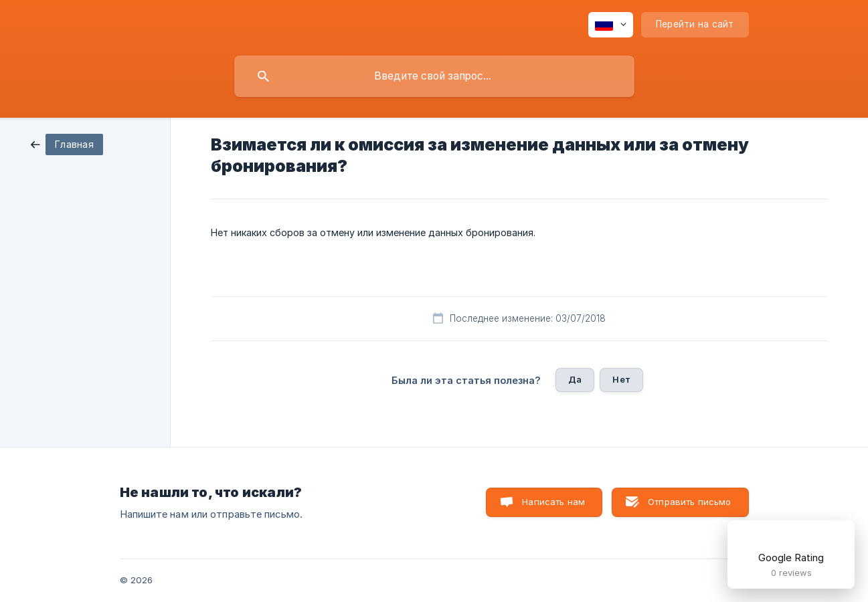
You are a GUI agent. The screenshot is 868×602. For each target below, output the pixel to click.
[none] (611, 25)
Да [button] (575, 379)
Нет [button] (621, 379)
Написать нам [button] (553, 502)
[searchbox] (434, 76)
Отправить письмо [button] (689, 502)
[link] (67, 143)
